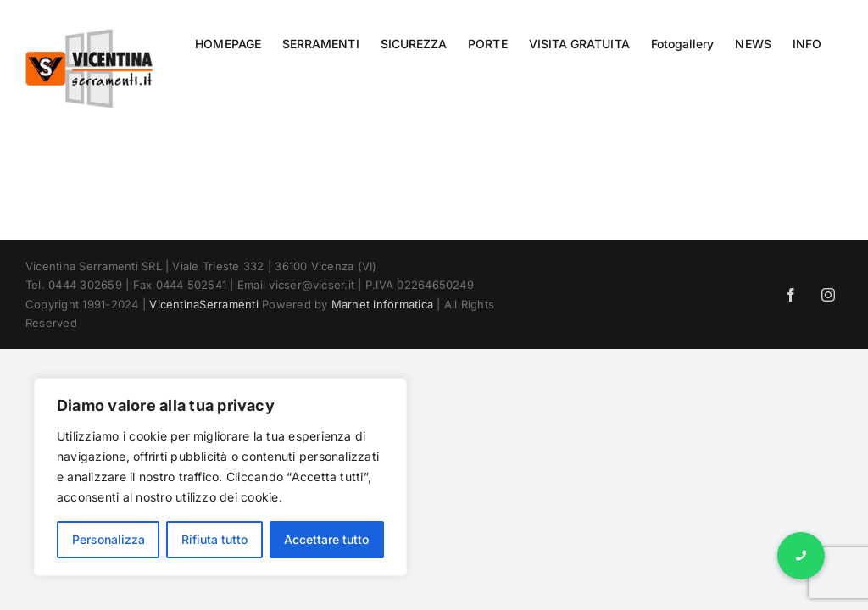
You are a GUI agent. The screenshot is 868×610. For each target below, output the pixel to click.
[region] (220, 477)
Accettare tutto (326, 539)
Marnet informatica (382, 304)
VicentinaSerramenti (204, 304)
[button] (801, 556)
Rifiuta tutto (214, 539)
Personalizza (108, 539)
